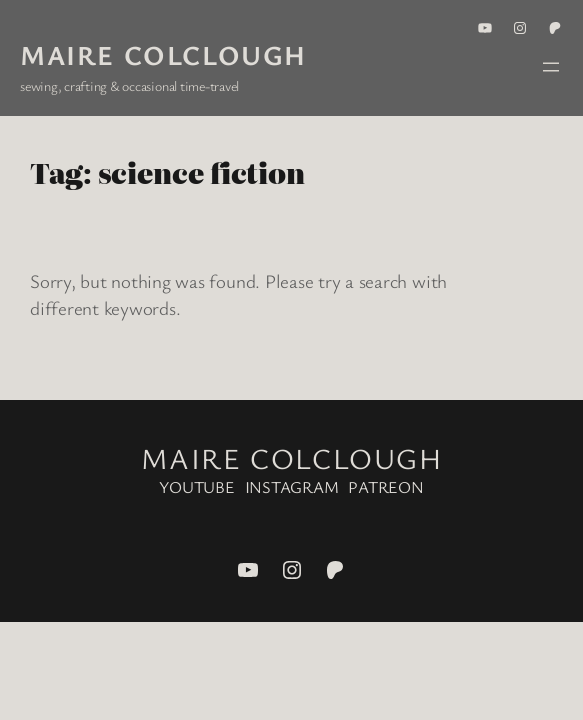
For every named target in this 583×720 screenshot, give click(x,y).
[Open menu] (551, 67)
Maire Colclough (163, 54)
